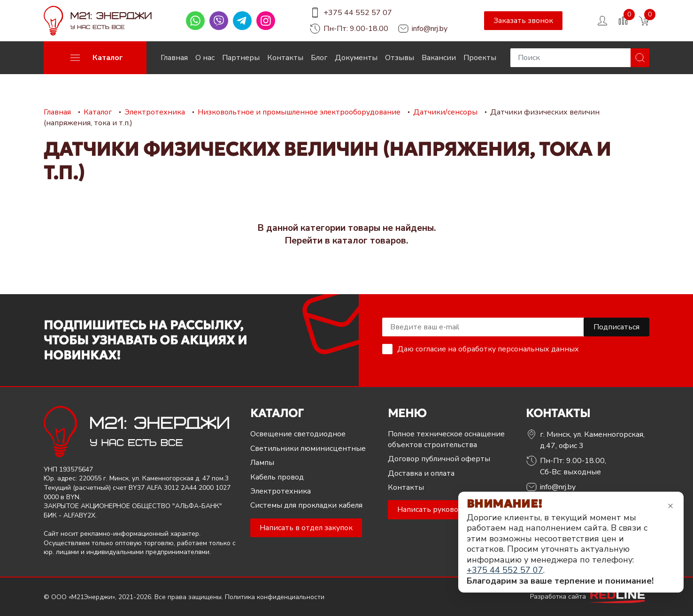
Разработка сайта (590, 597)
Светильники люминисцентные (308, 449)
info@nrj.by (430, 29)
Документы (356, 58)
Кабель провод (277, 477)
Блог (319, 58)
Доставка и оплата (421, 473)
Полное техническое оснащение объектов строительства (446, 439)
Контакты (285, 58)
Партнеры (241, 58)
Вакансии (439, 58)
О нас (205, 58)
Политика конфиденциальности (275, 597)
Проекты (480, 58)
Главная (174, 58)
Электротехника (281, 491)
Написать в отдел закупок (306, 528)
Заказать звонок (523, 21)
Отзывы (400, 58)
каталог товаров (369, 241)
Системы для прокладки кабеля (306, 505)
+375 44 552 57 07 (358, 13)
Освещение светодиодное (298, 434)
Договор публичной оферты (439, 459)
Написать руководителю (442, 510)
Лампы (262, 463)
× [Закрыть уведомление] (670, 506)
